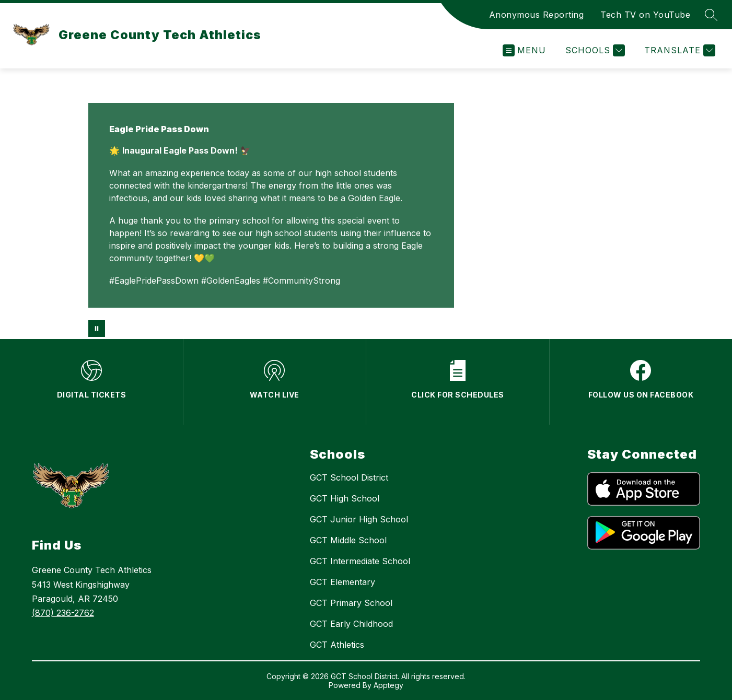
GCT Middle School (348, 540)
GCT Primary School (351, 603)
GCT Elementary (342, 582)
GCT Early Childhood (351, 624)
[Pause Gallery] (97, 329)
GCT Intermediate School (360, 561)
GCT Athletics (337, 645)
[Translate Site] (678, 50)
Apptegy (388, 685)
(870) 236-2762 (63, 613)
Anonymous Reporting (537, 15)
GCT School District (349, 477)
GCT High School (345, 498)
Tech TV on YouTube (645, 15)
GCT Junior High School (359, 519)
